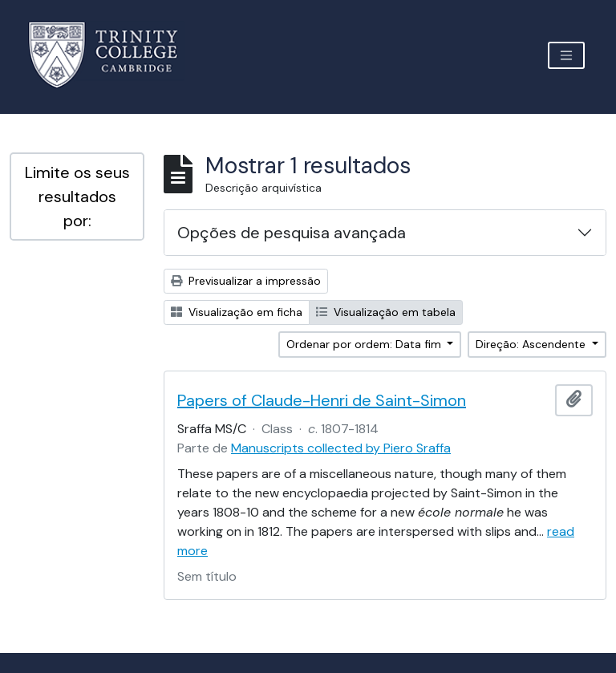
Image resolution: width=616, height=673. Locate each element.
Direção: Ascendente (532, 344)
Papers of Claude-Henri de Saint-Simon (322, 400)
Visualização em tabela (386, 312)
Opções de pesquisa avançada (292, 233)
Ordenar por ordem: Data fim (365, 344)
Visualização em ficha (237, 312)
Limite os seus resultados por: (77, 197)
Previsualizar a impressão (246, 281)
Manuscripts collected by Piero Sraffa (341, 448)
